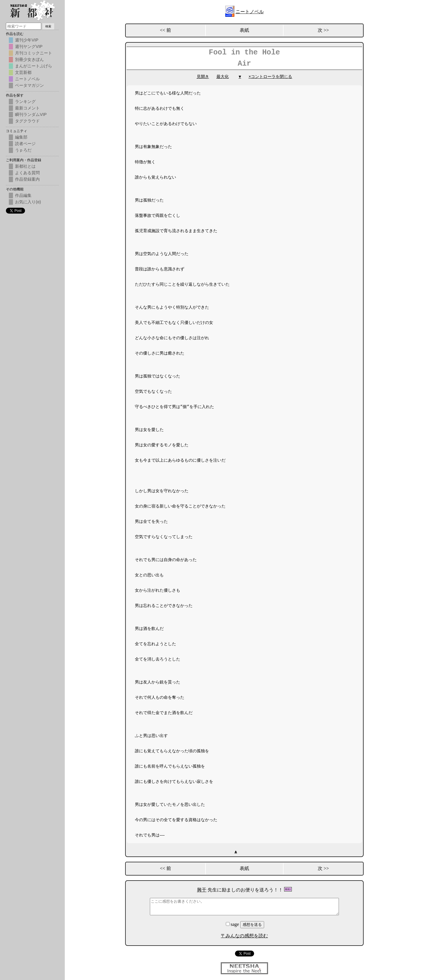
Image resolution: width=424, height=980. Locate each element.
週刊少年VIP (27, 40)
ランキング (25, 102)
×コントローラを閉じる (270, 77)
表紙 (244, 30)
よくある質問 (27, 173)
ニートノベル (250, 12)
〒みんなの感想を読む (244, 936)
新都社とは (25, 166)
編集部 (21, 137)
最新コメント (27, 108)
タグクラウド (27, 121)
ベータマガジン (29, 85)
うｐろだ (23, 150)
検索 (48, 26)
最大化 (223, 77)
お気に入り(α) (28, 202)
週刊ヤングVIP (29, 46)
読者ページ (25, 144)
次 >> (323, 30)
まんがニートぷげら (34, 66)
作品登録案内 (27, 179)
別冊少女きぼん (29, 59)
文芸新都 (23, 72)
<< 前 (165, 30)
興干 (202, 890)
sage (233, 924)
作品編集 (23, 195)
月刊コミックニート (34, 53)
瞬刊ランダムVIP (31, 114)
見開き (203, 77)
